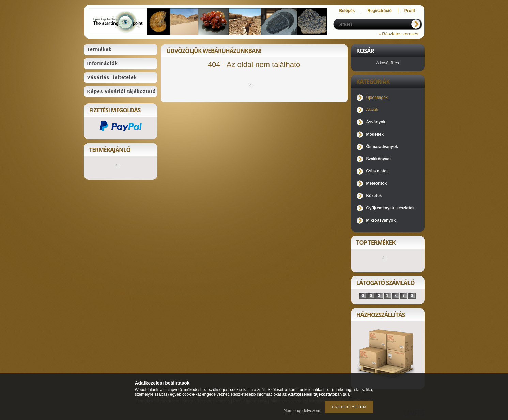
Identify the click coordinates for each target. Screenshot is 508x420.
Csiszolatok (378, 171)
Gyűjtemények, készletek (390, 208)
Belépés (347, 11)
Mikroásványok (381, 220)
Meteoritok (377, 183)
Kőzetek (374, 196)
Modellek (375, 134)
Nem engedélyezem (302, 411)
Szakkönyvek (379, 159)
